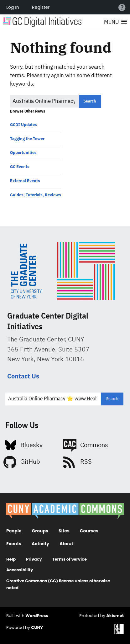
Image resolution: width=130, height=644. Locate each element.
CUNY (37, 628)
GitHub (30, 462)
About (66, 544)
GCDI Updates (23, 125)
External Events (25, 181)
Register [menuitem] (41, 7)
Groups (40, 531)
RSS (86, 462)
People (14, 531)
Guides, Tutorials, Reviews (36, 195)
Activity (40, 544)
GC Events (20, 167)
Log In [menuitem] (13, 7)
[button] (115, 22)
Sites (64, 531)
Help (11, 559)
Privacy (34, 559)
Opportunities (23, 153)
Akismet (115, 616)
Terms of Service (70, 559)
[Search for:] (44, 101)
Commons (94, 445)
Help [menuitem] (122, 7)
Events (14, 544)
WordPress (37, 616)
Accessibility (20, 570)
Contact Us (23, 376)
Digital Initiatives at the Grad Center (42, 22)
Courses (89, 531)
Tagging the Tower (27, 139)
